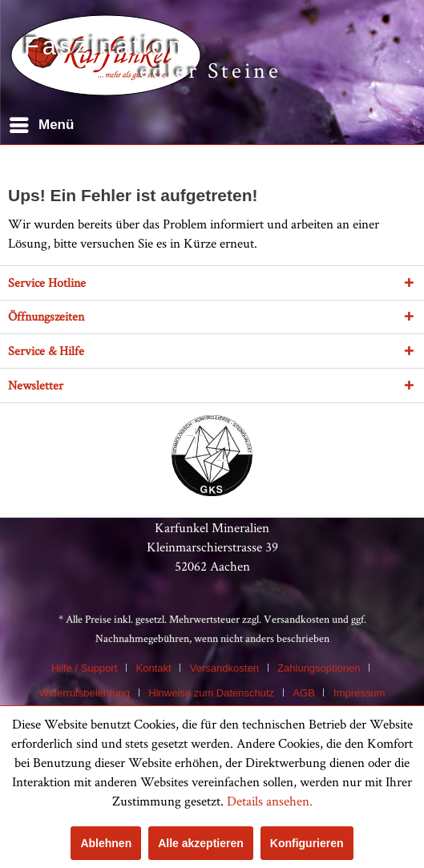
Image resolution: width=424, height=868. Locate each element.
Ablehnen (106, 843)
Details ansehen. (270, 801)
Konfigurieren (307, 843)
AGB (303, 693)
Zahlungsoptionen (319, 668)
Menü (42, 122)
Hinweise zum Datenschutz (211, 693)
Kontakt (154, 668)
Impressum (359, 693)
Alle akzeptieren (201, 843)
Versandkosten (297, 619)
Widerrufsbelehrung (85, 693)
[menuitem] (41, 125)
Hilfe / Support (84, 668)
